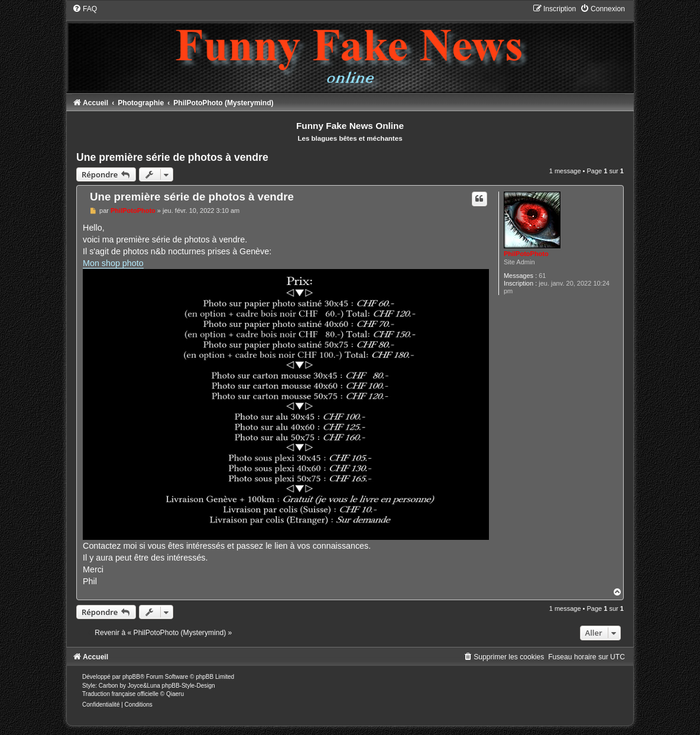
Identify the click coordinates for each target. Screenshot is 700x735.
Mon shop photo (113, 263)
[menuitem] (85, 9)
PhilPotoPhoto (526, 254)
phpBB (131, 677)
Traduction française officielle (120, 694)
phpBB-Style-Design (189, 686)
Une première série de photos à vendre (172, 157)
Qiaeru (175, 694)
